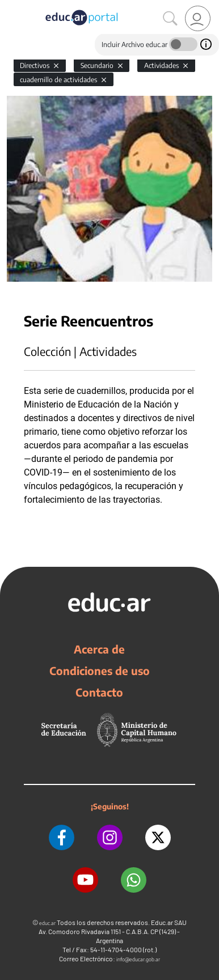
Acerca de (99, 649)
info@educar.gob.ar (138, 959)
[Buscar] (170, 19)
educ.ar (47, 923)
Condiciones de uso (100, 671)
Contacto (99, 692)
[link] (198, 18)
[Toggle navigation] (10, 6)
